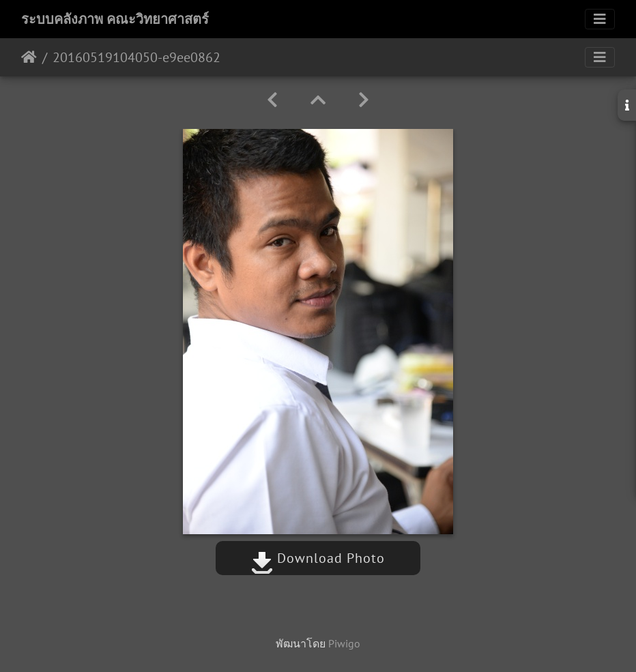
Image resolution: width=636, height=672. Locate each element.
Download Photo (318, 558)
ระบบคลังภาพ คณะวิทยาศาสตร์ (115, 19)
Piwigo (344, 643)
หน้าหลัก (29, 57)
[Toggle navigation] (600, 19)
